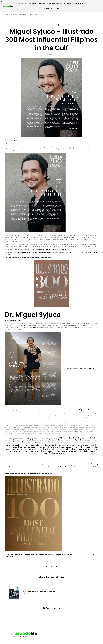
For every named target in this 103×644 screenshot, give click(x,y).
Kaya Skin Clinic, (44, 249)
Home (7, 14)
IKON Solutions (52, 253)
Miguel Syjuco (32, 327)
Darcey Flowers (42, 253)
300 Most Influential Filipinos (16, 555)
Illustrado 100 (44, 555)
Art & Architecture (49, 8)
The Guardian (61, 408)
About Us (20, 3)
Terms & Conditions (73, 633)
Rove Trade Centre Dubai (87, 369)
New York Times (52, 408)
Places (45, 3)
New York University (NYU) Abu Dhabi (80, 410)
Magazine (52, 4)
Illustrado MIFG (64, 25)
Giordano (34, 253)
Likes (95, 555)
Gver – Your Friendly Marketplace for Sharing (84, 464)
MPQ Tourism (69, 253)
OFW (71, 555)
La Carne (88, 253)
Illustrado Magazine (63, 555)
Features (27, 3)
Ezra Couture (27, 253)
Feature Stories (46, 25)
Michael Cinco (19, 253)
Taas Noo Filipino (10, 557)
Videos (59, 8)
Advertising (61, 633)
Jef (71, 466)
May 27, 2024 (25, 594)
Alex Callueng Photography (61, 466)
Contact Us (52, 633)
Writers (72, 25)
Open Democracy (85, 408)
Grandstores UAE (55, 464)
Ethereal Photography (91, 466)
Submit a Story (44, 637)
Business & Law (37, 3)
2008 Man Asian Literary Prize (28, 413)
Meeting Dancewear (11, 466)
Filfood (95, 253)
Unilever (63, 249)
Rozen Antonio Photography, (44, 466)
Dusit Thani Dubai (66, 464)
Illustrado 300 (61, 3)
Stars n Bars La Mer (37, 464)
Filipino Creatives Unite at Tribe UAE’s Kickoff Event (38, 591)
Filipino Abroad (35, 555)
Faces (75, 4)
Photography (82, 3)
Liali (44, 464)
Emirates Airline (54, 249)
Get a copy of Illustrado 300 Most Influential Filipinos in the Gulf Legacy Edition (28, 258)
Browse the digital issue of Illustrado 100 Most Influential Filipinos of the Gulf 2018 (29, 474)
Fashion (69, 3)
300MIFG (28, 555)
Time (67, 408)
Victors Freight (61, 253)
